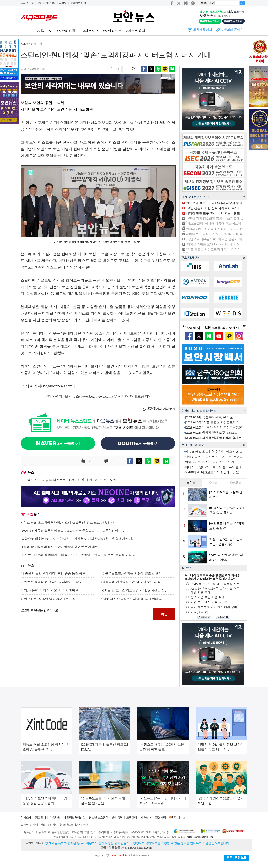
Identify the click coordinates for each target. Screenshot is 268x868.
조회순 (191, 482)
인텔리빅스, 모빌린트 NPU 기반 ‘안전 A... (213, 457)
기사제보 (51, 3)
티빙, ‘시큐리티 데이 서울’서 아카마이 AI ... (52, 590)
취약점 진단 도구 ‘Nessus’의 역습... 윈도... (214, 213)
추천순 (213, 482)
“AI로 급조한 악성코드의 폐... (214, 422)
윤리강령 (117, 818)
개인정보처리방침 (74, 818)
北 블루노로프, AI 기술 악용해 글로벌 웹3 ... (132, 573)
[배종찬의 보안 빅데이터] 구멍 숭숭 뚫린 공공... (54, 573)
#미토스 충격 (136, 31)
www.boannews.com (96, 396)
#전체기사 (45, 31)
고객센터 (132, 818)
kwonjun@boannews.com (136, 848)
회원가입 (37, 3)
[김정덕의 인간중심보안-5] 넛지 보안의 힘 (131, 582)
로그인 (24, 3)
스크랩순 (236, 482)
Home (24, 44)
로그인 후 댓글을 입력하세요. (87, 614)
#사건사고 (91, 31)
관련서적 (160, 818)
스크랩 (63, 3)
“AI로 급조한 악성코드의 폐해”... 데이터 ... (131, 599)
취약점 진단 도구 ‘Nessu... (211, 433)
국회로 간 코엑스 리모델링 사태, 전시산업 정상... (136, 590)
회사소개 (26, 818)
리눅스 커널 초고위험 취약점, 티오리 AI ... (214, 452)
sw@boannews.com (58, 386)
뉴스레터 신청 (78, 3)
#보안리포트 (112, 31)
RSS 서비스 (178, 818)
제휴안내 (146, 818)
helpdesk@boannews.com (200, 837)
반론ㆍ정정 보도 (237, 858)
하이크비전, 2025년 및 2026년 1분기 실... (50, 599)
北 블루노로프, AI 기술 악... (212, 417)
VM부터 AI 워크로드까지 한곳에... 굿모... (213, 472)
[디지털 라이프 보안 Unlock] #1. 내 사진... (214, 244)
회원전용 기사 (203, 30)
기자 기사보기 (159, 409)
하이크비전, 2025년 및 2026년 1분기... (211, 462)
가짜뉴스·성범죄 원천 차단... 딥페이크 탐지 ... (53, 582)
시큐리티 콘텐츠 (232, 30)
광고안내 (40, 818)
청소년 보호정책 (99, 818)
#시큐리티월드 (68, 31)
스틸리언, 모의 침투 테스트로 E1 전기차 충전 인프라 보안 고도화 (70, 480)
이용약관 (55, 818)
